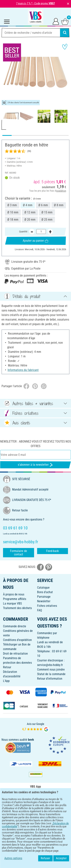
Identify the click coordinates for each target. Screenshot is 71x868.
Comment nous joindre (51, 669)
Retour (7, 667)
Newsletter (44, 601)
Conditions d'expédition (17, 640)
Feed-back (52, 551)
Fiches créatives (47, 606)
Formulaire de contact (19, 553)
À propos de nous (14, 594)
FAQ (40, 610)
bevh (31, 740)
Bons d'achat (45, 592)
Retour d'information (50, 679)
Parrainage (44, 597)
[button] (6, 74)
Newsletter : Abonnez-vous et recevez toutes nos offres (35, 444)
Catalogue (43, 588)
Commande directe (15, 626)
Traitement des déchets (17, 608)
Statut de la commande (51, 674)
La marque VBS (12, 603)
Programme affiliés (15, 599)
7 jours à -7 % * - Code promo (35, 3)
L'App (6, 681)
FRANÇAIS (35, 821)
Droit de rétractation (15, 654)
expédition (61, 191)
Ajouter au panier (35, 241)
